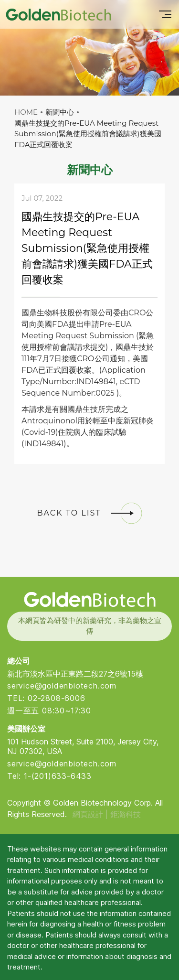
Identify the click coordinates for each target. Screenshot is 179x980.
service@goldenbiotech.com (62, 686)
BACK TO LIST (90, 513)
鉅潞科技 (126, 814)
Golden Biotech (89, 599)
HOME (26, 112)
